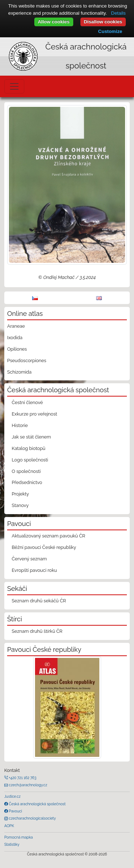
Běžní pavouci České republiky (44, 547)
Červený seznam (29, 559)
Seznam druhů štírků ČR (37, 631)
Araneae (16, 326)
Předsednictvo (27, 482)
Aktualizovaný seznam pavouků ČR (49, 536)
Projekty (20, 494)
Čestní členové (27, 402)
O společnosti (26, 471)
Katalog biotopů (29, 448)
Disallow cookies (103, 22)
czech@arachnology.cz (28, 785)
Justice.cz (13, 796)
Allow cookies (54, 22)
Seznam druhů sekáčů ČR (39, 601)
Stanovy (20, 505)
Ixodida (15, 338)
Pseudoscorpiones (27, 361)
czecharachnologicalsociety (32, 818)
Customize (110, 31)
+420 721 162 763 (22, 778)
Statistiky (12, 844)
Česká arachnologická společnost (37, 804)
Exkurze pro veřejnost (34, 414)
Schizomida (19, 372)
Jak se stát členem (31, 437)
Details (118, 13)
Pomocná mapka (19, 837)
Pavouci (15, 811)
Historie (20, 425)
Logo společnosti (30, 460)
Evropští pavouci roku (34, 570)
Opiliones (17, 349)
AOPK (9, 826)
